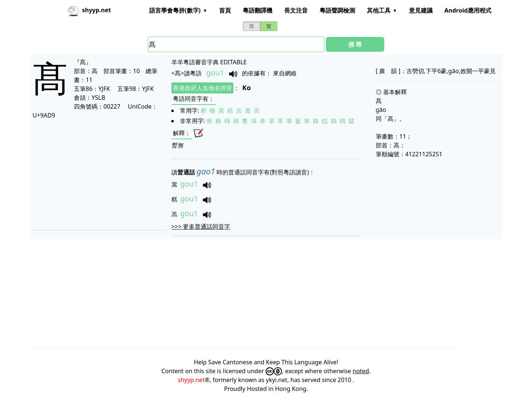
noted (361, 371)
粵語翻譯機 (258, 10)
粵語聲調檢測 (337, 10)
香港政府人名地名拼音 (202, 88)
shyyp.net (191, 380)
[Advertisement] (97, 174)
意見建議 (421, 10)
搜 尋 (355, 44)
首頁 (225, 10)
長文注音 (296, 10)
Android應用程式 (468, 10)
